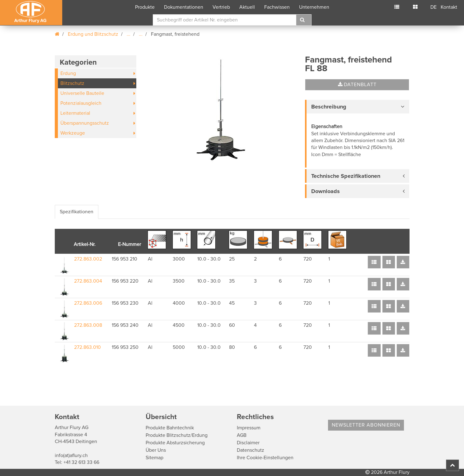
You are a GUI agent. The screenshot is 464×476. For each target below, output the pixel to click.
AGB (242, 435)
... (129, 34)
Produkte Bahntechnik (170, 428)
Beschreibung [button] (329, 107)
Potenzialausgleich (81, 103)
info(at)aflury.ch (71, 455)
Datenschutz (251, 450)
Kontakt (449, 7)
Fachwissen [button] (277, 7)
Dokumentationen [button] (184, 7)
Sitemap (155, 458)
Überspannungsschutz (85, 123)
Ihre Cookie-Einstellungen (265, 458)
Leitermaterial (75, 113)
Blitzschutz (72, 83)
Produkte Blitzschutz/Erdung (177, 435)
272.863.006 (88, 303)
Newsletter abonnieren (366, 425)
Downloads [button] (326, 191)
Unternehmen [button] (314, 7)
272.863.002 (88, 259)
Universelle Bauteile (82, 93)
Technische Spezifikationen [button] (346, 176)
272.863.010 (87, 347)
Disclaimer (248, 443)
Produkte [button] (145, 7)
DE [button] (434, 7)
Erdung (68, 73)
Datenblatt (357, 85)
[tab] (357, 107)
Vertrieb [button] (221, 7)
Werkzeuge (73, 133)
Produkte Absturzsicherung (175, 443)
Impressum (249, 428)
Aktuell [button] (247, 7)
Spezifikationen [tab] (77, 212)
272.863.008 (88, 325)
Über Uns (156, 450)
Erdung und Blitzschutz (93, 34)
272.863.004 (88, 281)
